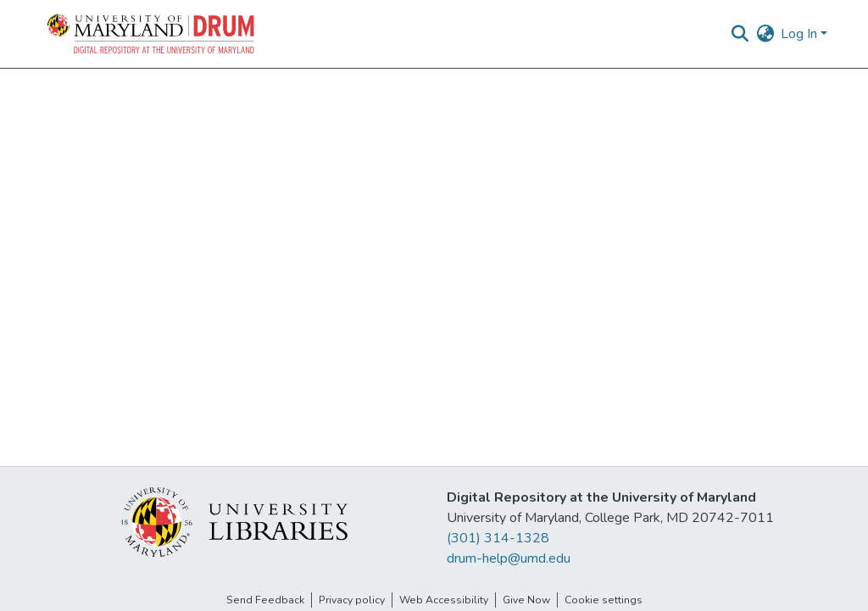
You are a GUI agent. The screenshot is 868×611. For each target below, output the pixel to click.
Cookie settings (604, 600)
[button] (152, 34)
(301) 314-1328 (498, 538)
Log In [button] (801, 34)
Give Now (526, 600)
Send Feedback (265, 600)
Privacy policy (352, 600)
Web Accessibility (444, 600)
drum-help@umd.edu (509, 558)
